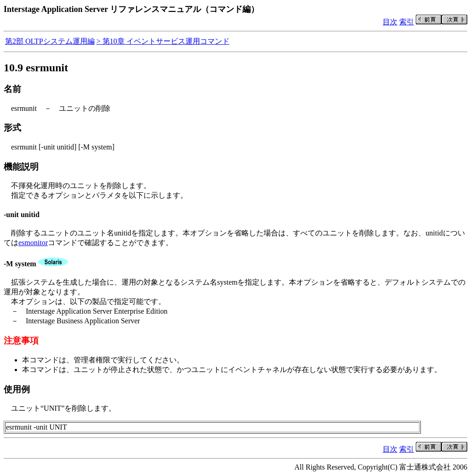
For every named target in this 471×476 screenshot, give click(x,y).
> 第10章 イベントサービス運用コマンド (163, 41)
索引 (407, 22)
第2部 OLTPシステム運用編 (50, 41)
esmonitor (33, 243)
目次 (390, 22)
